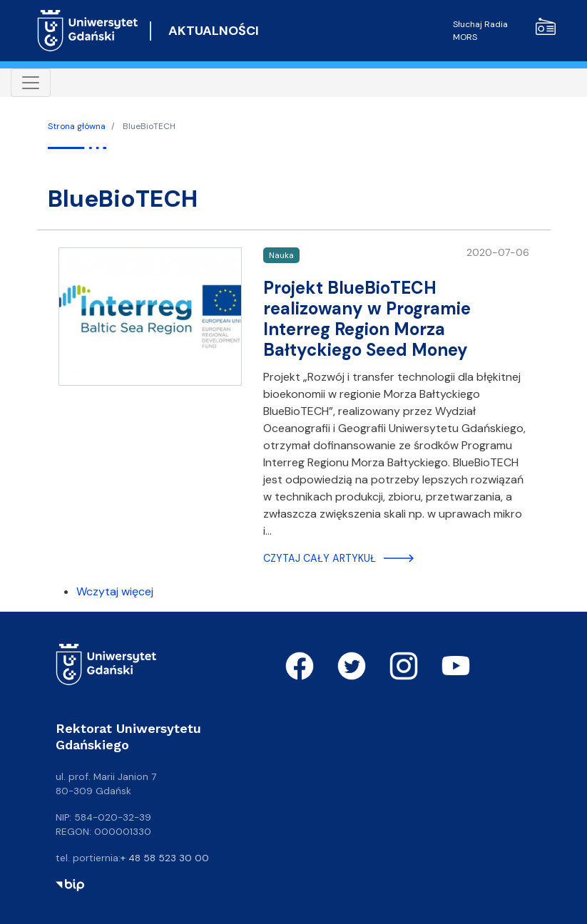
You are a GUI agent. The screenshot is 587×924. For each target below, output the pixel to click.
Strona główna (77, 126)
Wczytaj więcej (115, 591)
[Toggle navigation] (31, 83)
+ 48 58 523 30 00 (165, 858)
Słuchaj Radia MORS (504, 30)
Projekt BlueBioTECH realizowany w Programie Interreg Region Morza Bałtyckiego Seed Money (367, 318)
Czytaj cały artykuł (320, 558)
